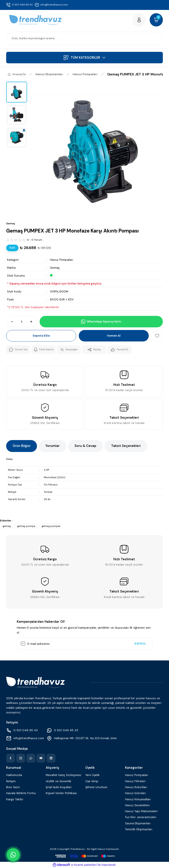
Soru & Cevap (85, 446)
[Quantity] (22, 322)
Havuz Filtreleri (135, 781)
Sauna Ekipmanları (138, 823)
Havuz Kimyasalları (138, 799)
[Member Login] (139, 20)
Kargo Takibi (15, 799)
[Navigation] (84, 58)
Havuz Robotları (136, 787)
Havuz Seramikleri (137, 805)
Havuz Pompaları (62, 260)
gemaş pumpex (51, 526)
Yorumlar (52, 446)
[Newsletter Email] (84, 644)
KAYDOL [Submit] (140, 644)
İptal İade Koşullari (59, 787)
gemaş (7, 526)
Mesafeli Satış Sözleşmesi (63, 775)
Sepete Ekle (41, 336)
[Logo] (36, 20)
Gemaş (55, 268)
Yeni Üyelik (93, 775)
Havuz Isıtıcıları (135, 793)
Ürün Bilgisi (22, 446)
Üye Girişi (92, 781)
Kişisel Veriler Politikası (61, 793)
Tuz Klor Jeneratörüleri (141, 817)
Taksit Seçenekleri (126, 446)
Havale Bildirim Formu (21, 793)
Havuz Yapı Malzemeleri (141, 811)
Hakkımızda (14, 775)
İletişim (11, 781)
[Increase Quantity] (33, 322)
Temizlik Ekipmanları (139, 829)
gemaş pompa (26, 526)
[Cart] (156, 20)
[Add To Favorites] (157, 336)
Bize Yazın (13, 787)
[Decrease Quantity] (10, 322)
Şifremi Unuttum (96, 787)
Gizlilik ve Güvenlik (59, 781)
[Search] (84, 38)
